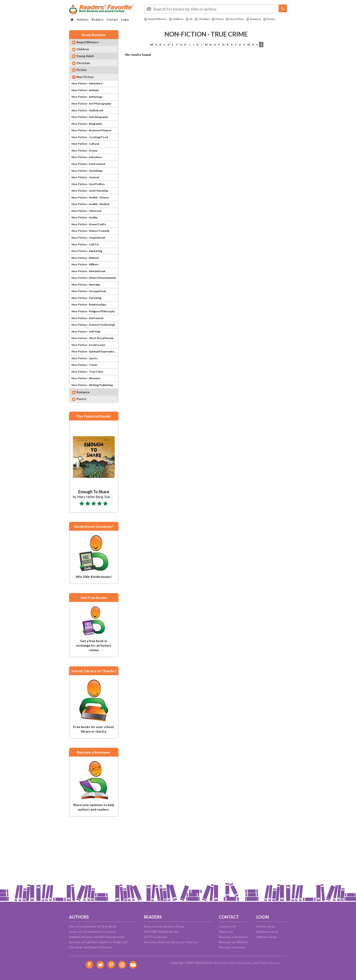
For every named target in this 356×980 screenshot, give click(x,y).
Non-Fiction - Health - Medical (94, 231)
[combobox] (215, 9)
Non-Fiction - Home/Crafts (91, 255)
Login (125, 20)
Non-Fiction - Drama (87, 170)
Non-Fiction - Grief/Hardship (93, 216)
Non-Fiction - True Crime (90, 424)
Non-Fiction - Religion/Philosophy (94, 355)
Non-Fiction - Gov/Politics (91, 208)
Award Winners (157, 19)
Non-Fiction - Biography (89, 139)
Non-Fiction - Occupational (92, 332)
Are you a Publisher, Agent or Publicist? (98, 942)
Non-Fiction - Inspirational (91, 270)
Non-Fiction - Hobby (86, 247)
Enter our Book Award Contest (93, 932)
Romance (267, 19)
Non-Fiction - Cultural (88, 162)
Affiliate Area (266, 937)
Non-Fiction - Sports (87, 409)
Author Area (266, 926)
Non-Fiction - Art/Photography (94, 116)
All (131, 48)
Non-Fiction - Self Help (88, 378)
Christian (209, 19)
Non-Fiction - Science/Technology (94, 370)
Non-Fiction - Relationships (92, 347)
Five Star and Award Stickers (91, 947)
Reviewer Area (267, 932)
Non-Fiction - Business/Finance (94, 147)
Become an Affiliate (234, 942)
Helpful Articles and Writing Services (97, 937)
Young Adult (88, 61)
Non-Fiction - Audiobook (90, 123)
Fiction (226, 19)
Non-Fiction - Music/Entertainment (94, 316)
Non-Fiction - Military (87, 301)
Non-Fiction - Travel (86, 417)
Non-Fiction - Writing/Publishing (94, 440)
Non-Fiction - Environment (91, 185)
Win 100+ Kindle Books (161, 932)
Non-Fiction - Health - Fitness (94, 224)
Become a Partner (232, 947)
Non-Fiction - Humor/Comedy (93, 262)
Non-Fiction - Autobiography (93, 131)
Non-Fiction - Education (89, 177)
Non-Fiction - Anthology (89, 108)
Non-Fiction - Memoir (87, 293)
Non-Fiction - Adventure (89, 93)
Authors (83, 20)
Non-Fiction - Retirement (90, 363)
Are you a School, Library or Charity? (171, 942)
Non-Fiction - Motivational (91, 309)
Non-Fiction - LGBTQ (87, 278)
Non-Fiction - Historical (89, 239)
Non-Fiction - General (87, 201)
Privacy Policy (242, 963)
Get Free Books (156, 937)
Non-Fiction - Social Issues (91, 393)
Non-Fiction (246, 19)
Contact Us (227, 926)
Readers (98, 20)
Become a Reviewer (233, 937)
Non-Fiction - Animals (87, 100)
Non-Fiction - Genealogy (89, 193)
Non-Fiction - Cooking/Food (92, 154)
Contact (112, 20)
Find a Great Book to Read (164, 926)
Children (180, 19)
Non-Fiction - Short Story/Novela (94, 386)
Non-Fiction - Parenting (89, 339)
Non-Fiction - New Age (88, 324)
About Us (226, 932)
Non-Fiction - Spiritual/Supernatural (94, 401)
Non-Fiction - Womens (88, 432)
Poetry (151, 23)
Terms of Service (272, 963)
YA (194, 19)
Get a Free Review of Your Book (93, 926)
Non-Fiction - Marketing (89, 285)
